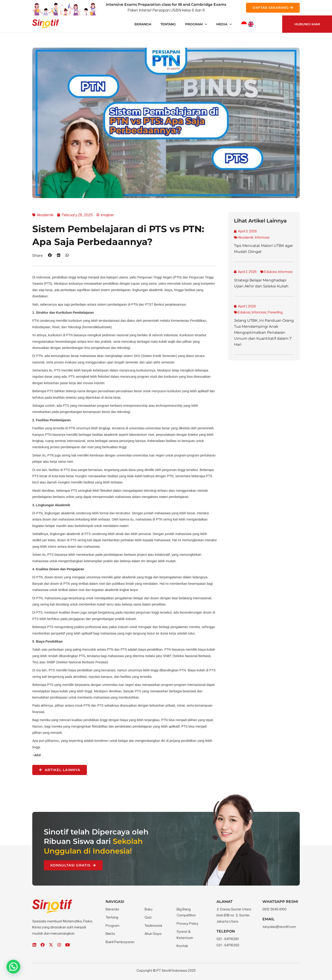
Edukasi (270, 272)
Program (196, 24)
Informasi (262, 237)
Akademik (246, 237)
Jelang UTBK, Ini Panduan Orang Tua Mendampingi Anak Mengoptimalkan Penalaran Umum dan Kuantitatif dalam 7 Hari (264, 332)
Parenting (275, 312)
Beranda (143, 24)
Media (224, 24)
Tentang (168, 24)
